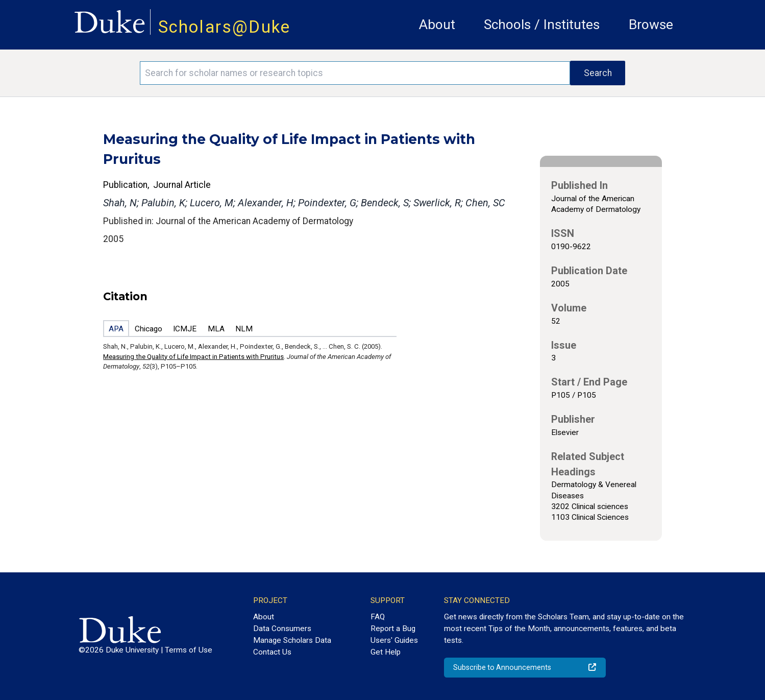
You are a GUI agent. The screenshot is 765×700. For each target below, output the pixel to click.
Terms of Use (189, 650)
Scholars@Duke (225, 27)
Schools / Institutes (542, 25)
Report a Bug (393, 629)
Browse (651, 25)
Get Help (386, 652)
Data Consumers (282, 629)
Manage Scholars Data (292, 640)
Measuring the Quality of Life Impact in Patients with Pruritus (193, 357)
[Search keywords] (355, 73)
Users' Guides (394, 640)
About (437, 25)
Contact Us (272, 652)
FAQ (378, 617)
